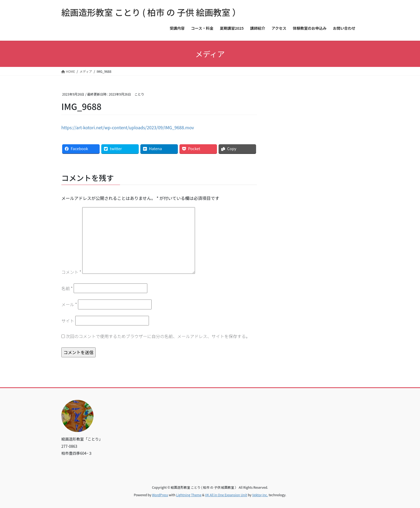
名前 (67, 288)
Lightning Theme (189, 495)
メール (69, 304)
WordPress (160, 495)
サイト (68, 321)
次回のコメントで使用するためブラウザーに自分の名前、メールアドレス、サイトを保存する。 (158, 336)
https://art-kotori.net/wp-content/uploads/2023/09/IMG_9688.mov (128, 127)
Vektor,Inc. (260, 495)
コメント (71, 272)
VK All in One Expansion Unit (226, 495)
